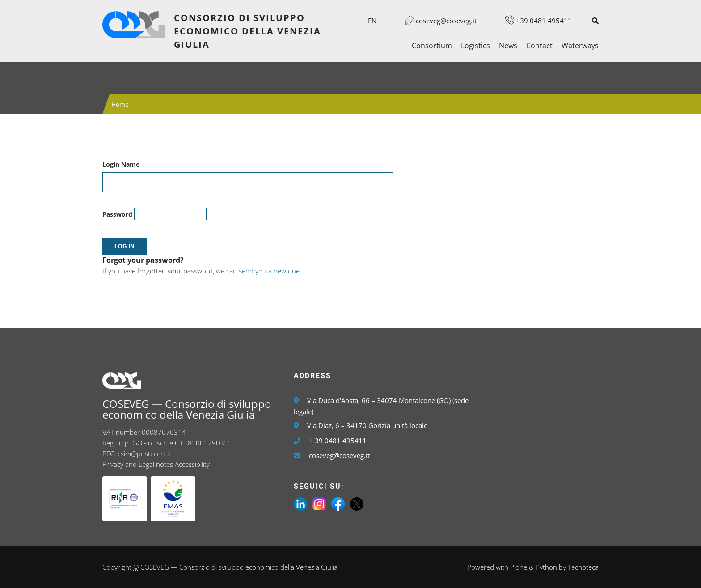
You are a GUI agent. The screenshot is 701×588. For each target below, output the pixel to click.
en (372, 21)
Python (546, 567)
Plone (519, 567)
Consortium (432, 46)
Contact (539, 46)
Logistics (475, 46)
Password (117, 214)
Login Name (121, 164)
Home (120, 104)
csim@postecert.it (144, 454)
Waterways (580, 46)
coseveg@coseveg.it (436, 21)
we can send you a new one (258, 271)
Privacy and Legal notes (138, 464)
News (508, 46)
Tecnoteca (583, 567)
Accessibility (192, 464)
